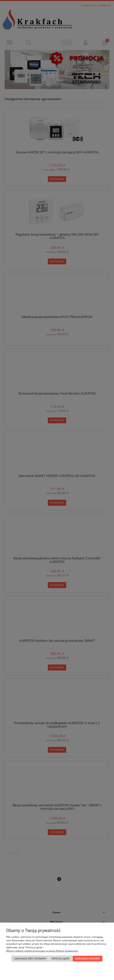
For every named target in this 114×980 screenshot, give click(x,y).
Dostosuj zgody (61, 958)
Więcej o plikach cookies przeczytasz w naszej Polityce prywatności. (42, 951)
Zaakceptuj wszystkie (87, 958)
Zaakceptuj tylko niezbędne (30, 958)
